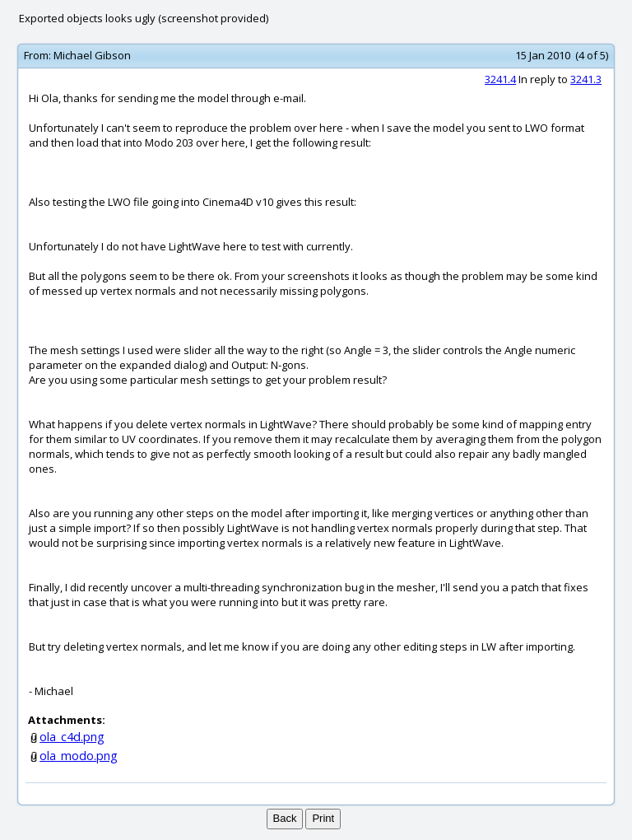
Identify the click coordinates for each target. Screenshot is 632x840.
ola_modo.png (79, 756)
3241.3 (586, 79)
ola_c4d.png (72, 737)
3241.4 (500, 79)
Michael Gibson (92, 55)
